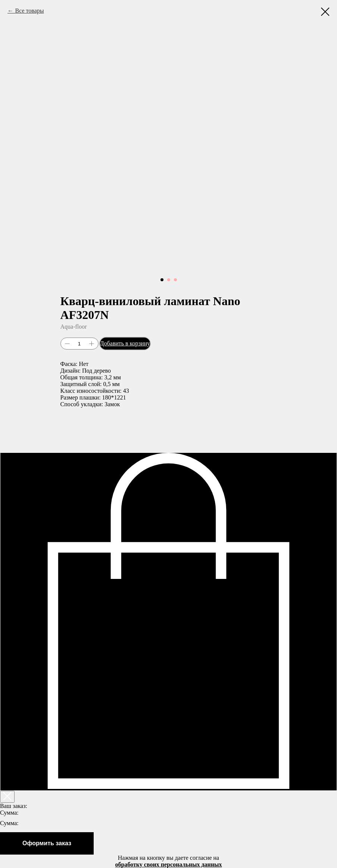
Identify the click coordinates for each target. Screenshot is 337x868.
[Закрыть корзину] (7, 797)
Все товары (29, 11)
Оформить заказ (47, 843)
